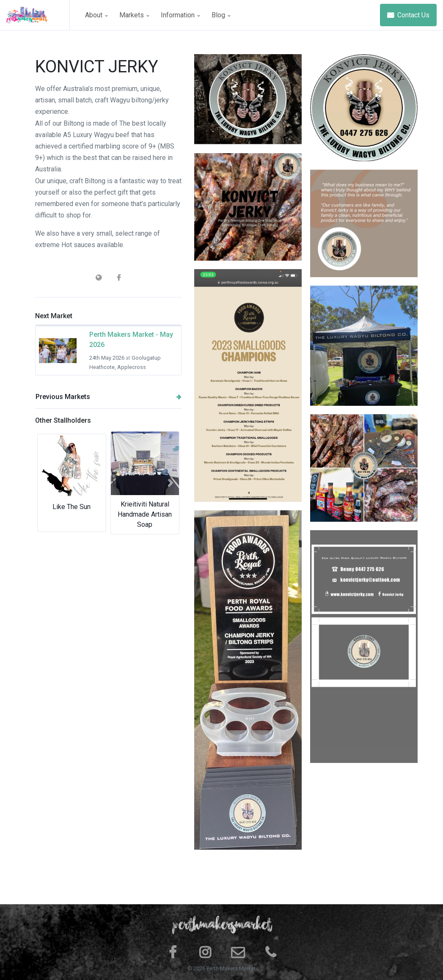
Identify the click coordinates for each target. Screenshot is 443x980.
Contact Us (408, 15)
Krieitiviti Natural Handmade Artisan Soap (145, 514)
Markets (134, 15)
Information (180, 15)
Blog (221, 15)
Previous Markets (109, 397)
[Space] (38, 15)
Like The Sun (72, 507)
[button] (46, 483)
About (96, 15)
